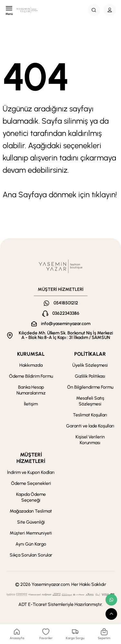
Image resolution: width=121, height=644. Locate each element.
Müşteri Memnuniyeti (31, 533)
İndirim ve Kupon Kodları (31, 472)
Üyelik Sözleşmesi (90, 365)
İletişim (31, 404)
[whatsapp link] (111, 600)
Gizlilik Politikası (90, 376)
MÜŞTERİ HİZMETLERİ (31, 458)
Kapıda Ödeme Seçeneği (31, 497)
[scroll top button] (111, 614)
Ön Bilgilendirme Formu (90, 387)
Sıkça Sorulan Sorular (31, 555)
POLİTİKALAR (90, 354)
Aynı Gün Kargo (31, 544)
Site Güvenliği (31, 522)
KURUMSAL (31, 354)
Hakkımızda (31, 365)
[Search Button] (94, 10)
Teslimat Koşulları (90, 415)
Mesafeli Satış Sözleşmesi (90, 401)
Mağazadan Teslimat (31, 511)
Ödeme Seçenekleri (31, 483)
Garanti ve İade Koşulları (90, 426)
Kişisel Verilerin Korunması (90, 440)
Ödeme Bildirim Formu (31, 376)
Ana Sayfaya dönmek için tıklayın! (60, 194)
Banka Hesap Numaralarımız (31, 390)
